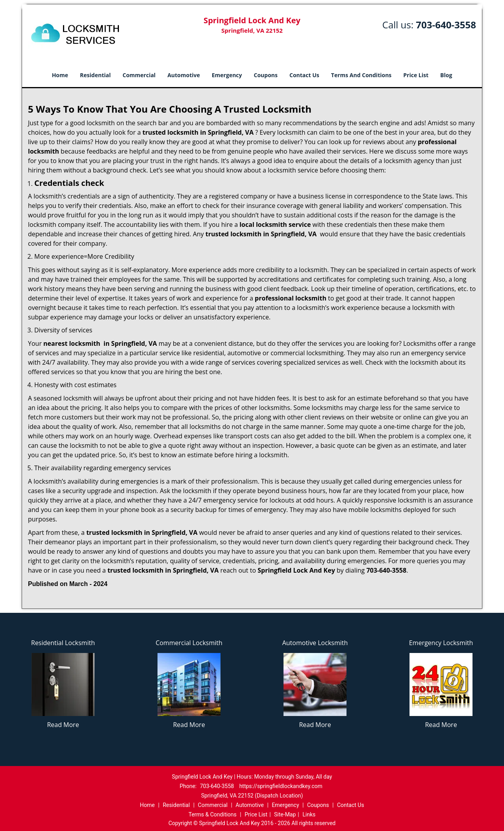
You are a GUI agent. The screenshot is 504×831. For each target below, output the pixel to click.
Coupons (266, 75)
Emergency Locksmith (441, 643)
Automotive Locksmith (315, 643)
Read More (63, 725)
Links (309, 814)
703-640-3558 (446, 25)
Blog (446, 75)
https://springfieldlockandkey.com (281, 786)
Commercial (139, 75)
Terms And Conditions (361, 75)
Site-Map (285, 814)
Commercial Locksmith (189, 643)
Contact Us (304, 75)
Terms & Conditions (213, 814)
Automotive (184, 75)
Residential (95, 75)
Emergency (227, 75)
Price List (416, 75)
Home (60, 75)
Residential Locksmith (63, 643)
